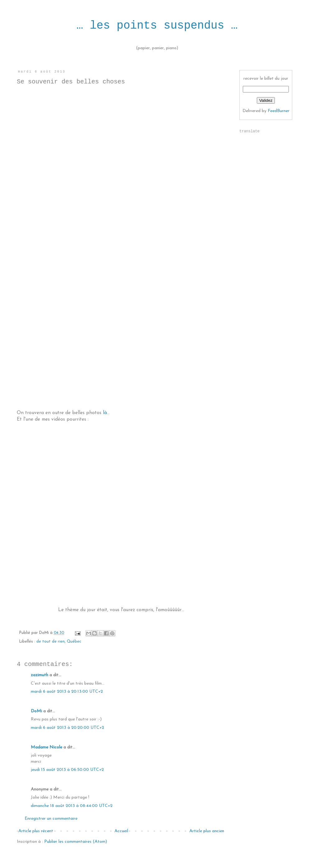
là (105, 413)
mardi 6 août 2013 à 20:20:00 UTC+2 (67, 728)
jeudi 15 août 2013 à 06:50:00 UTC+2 (67, 770)
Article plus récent (36, 831)
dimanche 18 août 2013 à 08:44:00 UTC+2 (72, 806)
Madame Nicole (47, 747)
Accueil (121, 831)
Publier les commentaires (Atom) (76, 842)
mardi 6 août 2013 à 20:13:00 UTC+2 (67, 692)
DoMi (36, 711)
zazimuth (39, 675)
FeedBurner (279, 111)
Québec (74, 642)
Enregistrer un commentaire (51, 819)
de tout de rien (51, 642)
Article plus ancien (207, 831)
